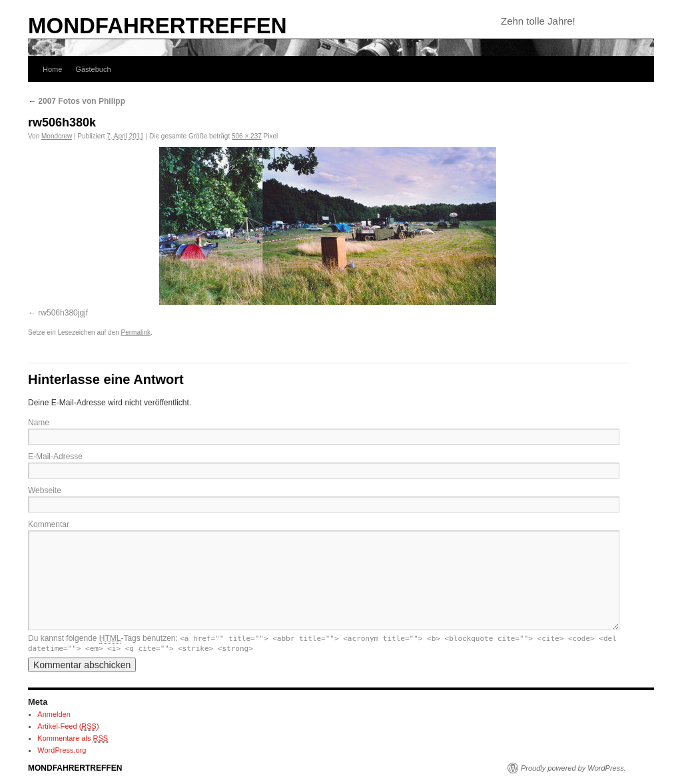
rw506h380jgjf (63, 313)
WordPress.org (62, 750)
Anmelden (54, 714)
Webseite (45, 490)
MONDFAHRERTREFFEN (158, 26)
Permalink (136, 332)
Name (39, 423)
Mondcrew (57, 136)
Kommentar (49, 524)
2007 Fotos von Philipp (77, 101)
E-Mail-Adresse (55, 457)
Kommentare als (73, 738)
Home (52, 69)
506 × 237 (247, 136)
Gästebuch (93, 69)
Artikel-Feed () (68, 726)
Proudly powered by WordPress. (573, 768)
